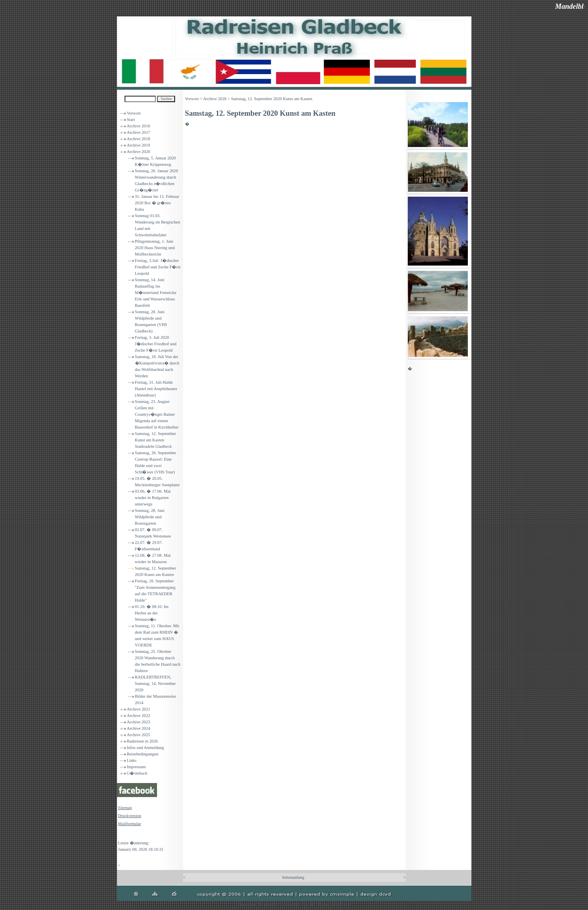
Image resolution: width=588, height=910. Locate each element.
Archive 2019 (139, 145)
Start (131, 120)
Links (132, 760)
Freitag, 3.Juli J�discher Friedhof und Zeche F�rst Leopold (158, 267)
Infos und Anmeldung (146, 748)
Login (123, 835)
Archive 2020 (139, 152)
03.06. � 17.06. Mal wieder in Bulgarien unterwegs (153, 498)
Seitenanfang (293, 877)
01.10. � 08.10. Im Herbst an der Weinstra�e (152, 613)
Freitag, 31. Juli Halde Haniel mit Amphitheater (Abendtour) (156, 389)
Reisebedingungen (143, 754)
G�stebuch (137, 773)
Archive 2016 (139, 126)
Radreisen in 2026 (143, 741)
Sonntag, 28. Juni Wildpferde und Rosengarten (151, 517)
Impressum (136, 767)
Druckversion (130, 816)
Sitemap (125, 808)
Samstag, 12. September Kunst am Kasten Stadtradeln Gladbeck (156, 440)
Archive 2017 (139, 132)
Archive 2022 (139, 716)
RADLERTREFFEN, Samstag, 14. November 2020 (155, 684)
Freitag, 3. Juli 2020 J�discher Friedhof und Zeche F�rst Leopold (156, 344)
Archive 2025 (139, 735)
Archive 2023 (139, 722)
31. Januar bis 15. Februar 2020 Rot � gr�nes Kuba (157, 203)
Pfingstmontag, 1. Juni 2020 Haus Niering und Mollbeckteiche (155, 248)
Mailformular (130, 824)
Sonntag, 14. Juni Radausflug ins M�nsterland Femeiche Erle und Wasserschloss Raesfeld (156, 293)
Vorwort (134, 113)
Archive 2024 (139, 728)
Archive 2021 (139, 709)
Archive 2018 (139, 139)
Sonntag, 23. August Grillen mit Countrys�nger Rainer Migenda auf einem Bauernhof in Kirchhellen (157, 414)
